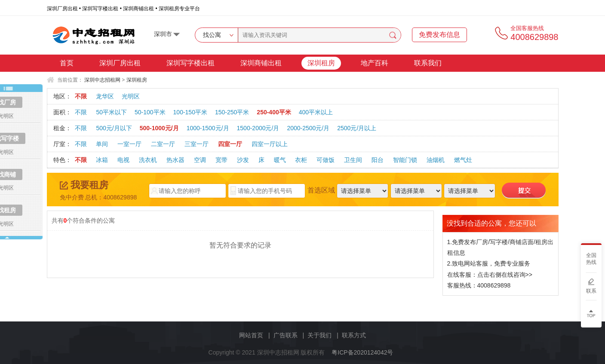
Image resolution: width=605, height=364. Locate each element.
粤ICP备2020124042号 (362, 352)
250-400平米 (274, 112)
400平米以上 (316, 112)
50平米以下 (111, 112)
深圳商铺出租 (261, 63)
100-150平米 (190, 112)
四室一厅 (230, 144)
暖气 (280, 160)
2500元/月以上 (357, 128)
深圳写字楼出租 (190, 63)
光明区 (131, 96)
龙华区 (105, 96)
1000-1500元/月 (208, 128)
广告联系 (286, 335)
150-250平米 (232, 112)
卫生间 (353, 160)
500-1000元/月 (159, 128)
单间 (102, 144)
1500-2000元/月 (258, 128)
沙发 (243, 160)
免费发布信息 (439, 35)
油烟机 (436, 160)
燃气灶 (463, 160)
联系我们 (428, 63)
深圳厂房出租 (120, 63)
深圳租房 (321, 63)
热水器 (175, 160)
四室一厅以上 (270, 144)
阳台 (378, 160)
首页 (67, 63)
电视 (123, 160)
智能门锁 (405, 160)
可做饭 (326, 160)
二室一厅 (163, 144)
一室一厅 (129, 144)
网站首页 (251, 335)
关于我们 (319, 335)
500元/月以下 (114, 128)
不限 (81, 96)
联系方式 (354, 335)
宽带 (221, 160)
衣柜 (301, 160)
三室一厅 (197, 144)
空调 (200, 160)
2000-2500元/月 (308, 128)
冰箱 (102, 160)
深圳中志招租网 (102, 80)
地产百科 (375, 63)
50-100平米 (150, 112)
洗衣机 (148, 160)
